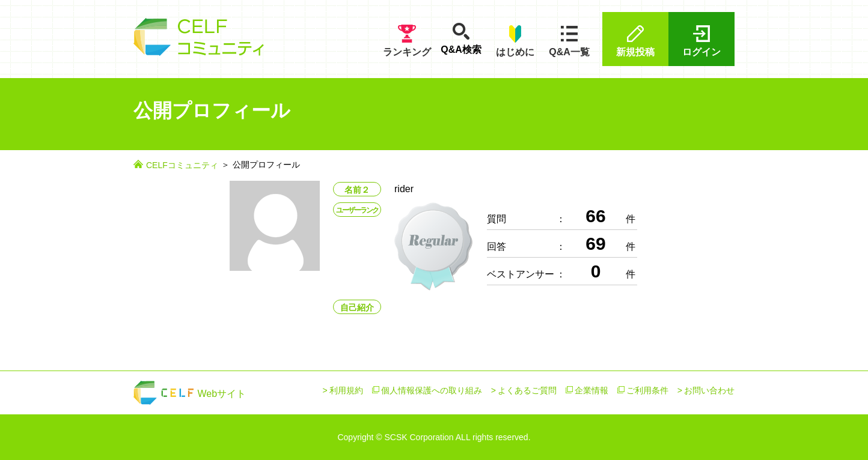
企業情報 (591, 390)
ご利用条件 (647, 390)
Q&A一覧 (569, 41)
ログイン (701, 41)
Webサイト (190, 394)
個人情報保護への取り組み (432, 390)
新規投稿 (635, 41)
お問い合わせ (709, 390)
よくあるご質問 (527, 390)
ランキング (407, 41)
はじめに (515, 41)
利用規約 (346, 390)
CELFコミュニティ (182, 165)
